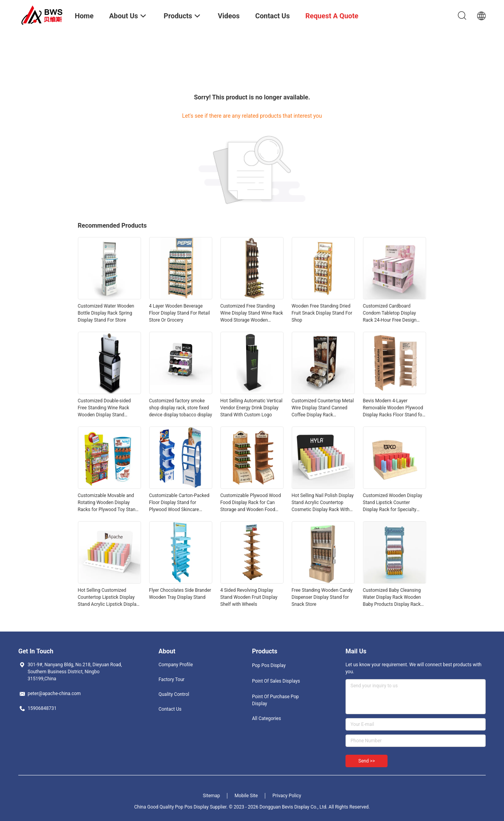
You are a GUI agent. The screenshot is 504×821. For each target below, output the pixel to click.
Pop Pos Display (269, 665)
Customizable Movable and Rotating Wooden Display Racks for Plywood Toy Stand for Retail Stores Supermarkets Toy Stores (108, 503)
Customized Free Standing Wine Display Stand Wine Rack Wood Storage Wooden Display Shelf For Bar (252, 313)
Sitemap (211, 796)
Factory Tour (172, 679)
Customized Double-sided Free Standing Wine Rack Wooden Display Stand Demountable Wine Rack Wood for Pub (104, 408)
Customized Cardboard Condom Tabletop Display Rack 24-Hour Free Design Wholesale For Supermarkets (393, 313)
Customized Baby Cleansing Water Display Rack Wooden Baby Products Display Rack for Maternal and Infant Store (393, 598)
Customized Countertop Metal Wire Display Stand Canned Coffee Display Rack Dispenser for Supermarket (323, 408)
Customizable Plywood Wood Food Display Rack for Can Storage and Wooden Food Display (251, 503)
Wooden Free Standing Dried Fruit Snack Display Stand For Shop (322, 313)
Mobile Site (246, 796)
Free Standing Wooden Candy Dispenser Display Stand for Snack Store (322, 597)
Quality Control (174, 694)
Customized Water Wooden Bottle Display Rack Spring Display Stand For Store (106, 313)
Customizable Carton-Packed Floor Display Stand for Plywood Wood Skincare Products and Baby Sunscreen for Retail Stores (180, 503)
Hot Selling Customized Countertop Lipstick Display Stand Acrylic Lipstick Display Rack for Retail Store (108, 598)
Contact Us (170, 709)
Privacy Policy (287, 796)
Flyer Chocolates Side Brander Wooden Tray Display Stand (180, 594)
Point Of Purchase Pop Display (275, 700)
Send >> (367, 761)
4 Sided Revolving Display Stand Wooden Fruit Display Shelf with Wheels (249, 597)
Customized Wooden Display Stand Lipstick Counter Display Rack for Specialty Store (393, 503)
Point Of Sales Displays (276, 681)
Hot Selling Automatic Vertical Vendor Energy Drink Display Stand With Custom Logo (252, 408)
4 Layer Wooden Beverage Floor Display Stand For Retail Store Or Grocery (180, 313)
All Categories (266, 718)
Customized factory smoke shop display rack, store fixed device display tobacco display (181, 408)
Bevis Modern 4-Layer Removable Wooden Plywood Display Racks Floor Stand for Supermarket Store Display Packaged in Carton (394, 408)
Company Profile (176, 665)
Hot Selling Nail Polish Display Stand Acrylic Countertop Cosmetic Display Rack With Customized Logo (323, 503)
